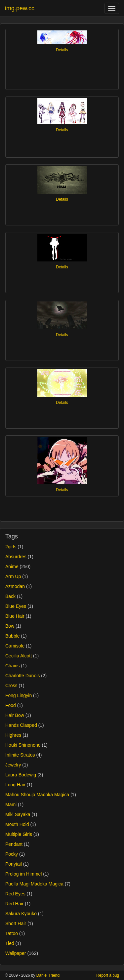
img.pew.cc (20, 8)
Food (11, 705)
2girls (11, 547)
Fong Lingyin (19, 695)
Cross (11, 686)
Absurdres (16, 557)
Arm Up (13, 576)
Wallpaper (16, 953)
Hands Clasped (21, 725)
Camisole (15, 646)
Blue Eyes (16, 606)
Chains (13, 666)
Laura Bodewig (21, 775)
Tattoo (12, 933)
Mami (11, 804)
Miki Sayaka (18, 814)
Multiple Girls (19, 834)
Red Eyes (15, 894)
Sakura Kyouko (21, 914)
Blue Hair (15, 616)
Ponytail (14, 864)
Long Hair (15, 785)
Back (10, 596)
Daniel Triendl (48, 975)
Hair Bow (15, 715)
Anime (12, 567)
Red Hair (14, 904)
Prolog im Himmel (23, 874)
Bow (10, 626)
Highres (13, 735)
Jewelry (13, 765)
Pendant (14, 844)
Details (62, 50)
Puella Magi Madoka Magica (34, 884)
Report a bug (108, 975)
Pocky (12, 854)
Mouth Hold (17, 824)
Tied (10, 943)
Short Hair (16, 923)
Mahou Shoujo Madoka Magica (37, 795)
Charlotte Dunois (22, 676)
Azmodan (15, 586)
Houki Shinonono (23, 745)
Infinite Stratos (20, 755)
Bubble (13, 636)
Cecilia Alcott (19, 656)
